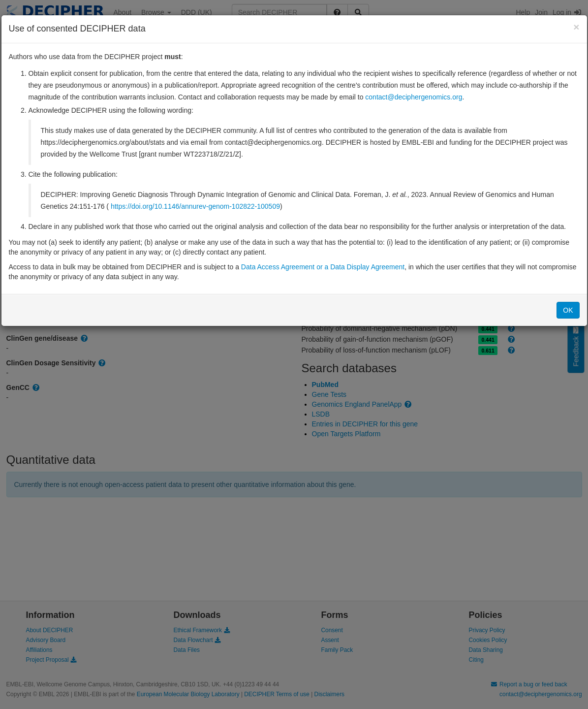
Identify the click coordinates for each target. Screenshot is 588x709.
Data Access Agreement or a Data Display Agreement (323, 267)
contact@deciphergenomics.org (414, 97)
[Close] (576, 27)
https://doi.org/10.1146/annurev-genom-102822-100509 (195, 206)
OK (568, 310)
